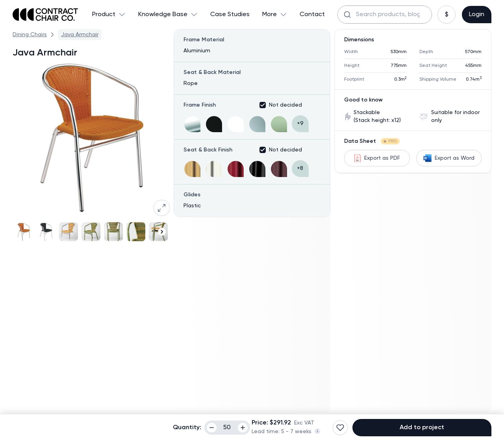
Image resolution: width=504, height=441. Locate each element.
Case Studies (230, 15)
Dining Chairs (30, 35)
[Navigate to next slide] (162, 232)
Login (477, 15)
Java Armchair (80, 35)
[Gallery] (91, 232)
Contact (312, 15)
